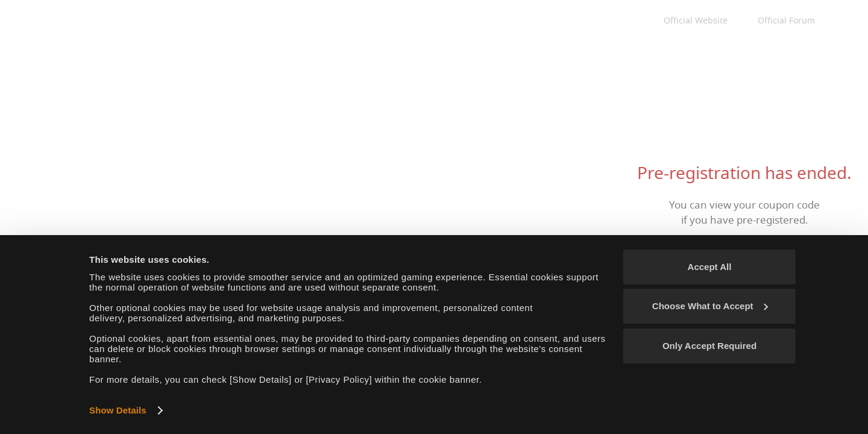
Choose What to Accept (710, 306)
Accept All (710, 267)
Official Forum (786, 21)
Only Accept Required (709, 346)
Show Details (118, 410)
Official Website (696, 21)
